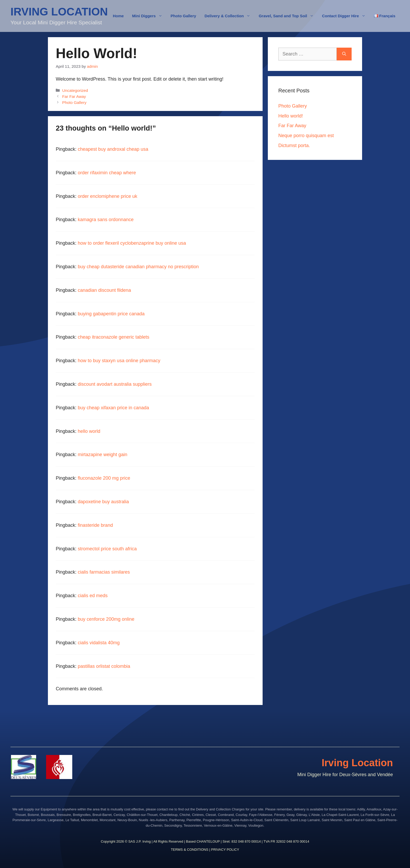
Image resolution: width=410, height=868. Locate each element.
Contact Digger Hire (346, 16)
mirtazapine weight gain (103, 455)
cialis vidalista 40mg (99, 643)
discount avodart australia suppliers (115, 384)
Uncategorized (75, 90)
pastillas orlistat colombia (104, 666)
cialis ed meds (93, 596)
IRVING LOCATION (59, 12)
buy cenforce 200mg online (106, 619)
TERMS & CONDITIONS (190, 850)
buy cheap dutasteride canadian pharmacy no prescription (138, 267)
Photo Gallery (184, 16)
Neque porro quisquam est (306, 136)
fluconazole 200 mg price (104, 478)
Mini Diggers (149, 16)
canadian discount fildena (104, 290)
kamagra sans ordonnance (106, 220)
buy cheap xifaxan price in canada (113, 408)
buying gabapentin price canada (111, 314)
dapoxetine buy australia (103, 502)
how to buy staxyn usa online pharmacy (119, 361)
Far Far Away (74, 96)
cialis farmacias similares (104, 572)
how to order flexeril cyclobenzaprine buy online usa (132, 243)
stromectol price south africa (107, 549)
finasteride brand (95, 525)
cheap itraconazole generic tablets (113, 337)
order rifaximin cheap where (107, 173)
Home (118, 16)
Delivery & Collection (229, 16)
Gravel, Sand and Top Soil (288, 16)
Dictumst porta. (294, 145)
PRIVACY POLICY (225, 850)
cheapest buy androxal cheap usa (113, 149)
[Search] (344, 54)
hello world (89, 431)
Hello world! (291, 116)
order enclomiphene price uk (107, 196)
